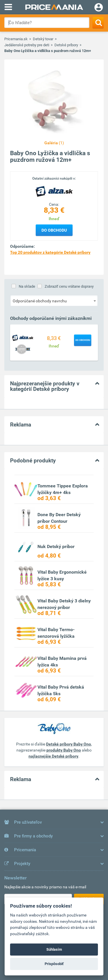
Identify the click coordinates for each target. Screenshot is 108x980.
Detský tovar (43, 39)
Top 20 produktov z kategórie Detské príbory (50, 252)
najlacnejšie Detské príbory (53, 756)
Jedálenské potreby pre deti (27, 45)
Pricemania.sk (16, 39)
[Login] (99, 8)
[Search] (98, 23)
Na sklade (27, 286)
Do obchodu (54, 230)
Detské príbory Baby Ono (69, 744)
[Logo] (54, 191)
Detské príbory (66, 45)
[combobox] (54, 301)
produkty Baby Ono (64, 750)
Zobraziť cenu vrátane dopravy (69, 286)
